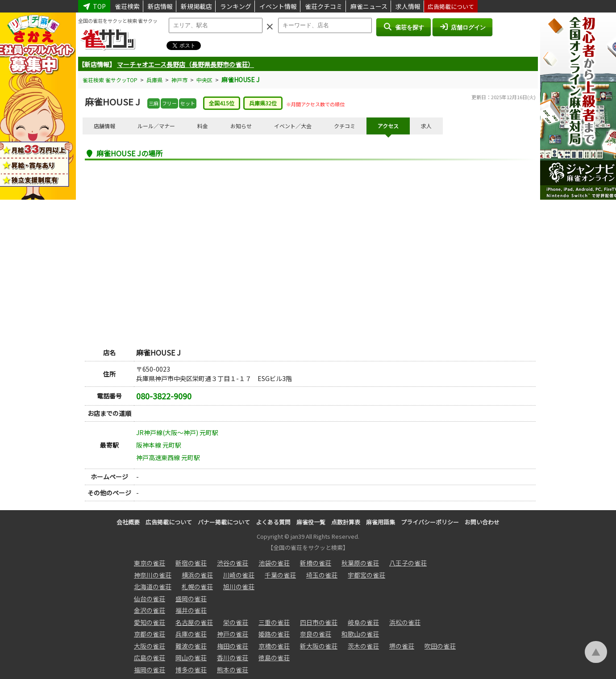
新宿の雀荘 (191, 563)
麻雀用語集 (381, 522)
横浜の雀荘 (197, 575)
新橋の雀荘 (316, 563)
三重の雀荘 (274, 622)
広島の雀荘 (150, 658)
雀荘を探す (403, 27)
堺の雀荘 (402, 646)
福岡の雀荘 (150, 670)
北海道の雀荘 (153, 587)
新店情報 (160, 6)
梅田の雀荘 (233, 646)
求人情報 (408, 6)
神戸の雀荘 (233, 634)
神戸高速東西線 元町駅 (168, 457)
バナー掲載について (224, 522)
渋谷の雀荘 (233, 563)
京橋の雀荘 (274, 646)
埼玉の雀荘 (322, 575)
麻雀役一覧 (311, 522)
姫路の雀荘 (274, 634)
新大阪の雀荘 (319, 646)
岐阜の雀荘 (363, 622)
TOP (94, 6)
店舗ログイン (462, 27)
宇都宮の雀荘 (366, 575)
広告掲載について (451, 6)
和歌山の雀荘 (360, 634)
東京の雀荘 (150, 563)
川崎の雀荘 (239, 575)
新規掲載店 (196, 6)
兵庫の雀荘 (191, 634)
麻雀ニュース (369, 6)
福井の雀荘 (191, 610)
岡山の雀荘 (191, 658)
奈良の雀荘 (316, 634)
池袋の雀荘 (274, 563)
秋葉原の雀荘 (360, 563)
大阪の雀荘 (150, 646)
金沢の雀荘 (150, 610)
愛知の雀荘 (150, 622)
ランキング (236, 6)
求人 (426, 126)
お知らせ (241, 126)
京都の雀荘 (150, 634)
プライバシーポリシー (430, 522)
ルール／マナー (156, 126)
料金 (203, 126)
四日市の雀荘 (319, 622)
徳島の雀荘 (274, 658)
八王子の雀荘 (408, 563)
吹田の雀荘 (440, 646)
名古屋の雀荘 (194, 622)
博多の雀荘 (191, 670)
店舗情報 (104, 126)
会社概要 (128, 522)
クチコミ (345, 126)
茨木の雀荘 (363, 646)
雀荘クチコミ (324, 6)
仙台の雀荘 (150, 599)
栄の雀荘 (236, 622)
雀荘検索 (127, 6)
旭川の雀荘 (239, 587)
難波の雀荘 (191, 646)
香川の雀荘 (233, 658)
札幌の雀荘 (197, 587)
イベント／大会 (293, 126)
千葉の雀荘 (280, 575)
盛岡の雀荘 (191, 599)
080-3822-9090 (164, 396)
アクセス (388, 126)
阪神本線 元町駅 (159, 445)
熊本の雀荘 (233, 670)
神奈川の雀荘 (153, 575)
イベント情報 (278, 6)
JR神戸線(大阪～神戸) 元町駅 (177, 432)
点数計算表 (346, 522)
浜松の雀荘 (405, 622)
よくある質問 (273, 522)
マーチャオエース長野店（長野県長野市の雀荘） (185, 64)
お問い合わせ (482, 522)
